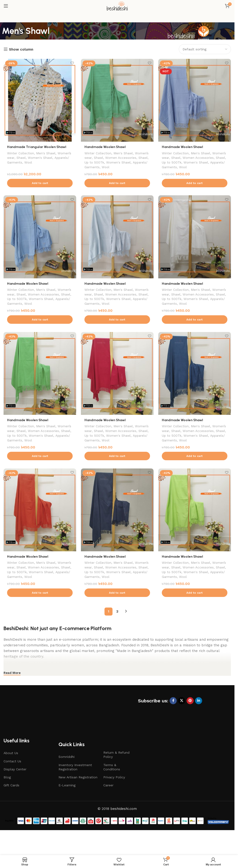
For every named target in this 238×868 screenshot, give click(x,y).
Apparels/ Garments (23, 162)
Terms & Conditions (112, 786)
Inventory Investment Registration (75, 786)
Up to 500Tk (128, 162)
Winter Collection (21, 153)
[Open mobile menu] (6, 6)
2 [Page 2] (117, 631)
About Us (11, 772)
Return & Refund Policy (116, 774)
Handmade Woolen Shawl (106, 147)
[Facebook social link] (173, 720)
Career (108, 804)
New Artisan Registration (78, 796)
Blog (7, 796)
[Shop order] (205, 49)
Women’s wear (19, 158)
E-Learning (67, 804)
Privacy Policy (114, 796)
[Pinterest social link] (190, 720)
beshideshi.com (124, 828)
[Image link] (41, 731)
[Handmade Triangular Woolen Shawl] (40, 100)
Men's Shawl (47, 153)
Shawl (37, 158)
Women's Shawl (57, 158)
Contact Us (12, 780)
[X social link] (182, 720)
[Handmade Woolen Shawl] (117, 100)
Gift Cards (11, 804)
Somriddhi (67, 776)
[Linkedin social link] (199, 720)
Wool (46, 162)
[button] (40, 188)
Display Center (15, 788)
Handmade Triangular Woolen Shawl (37, 147)
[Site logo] (117, 6)
